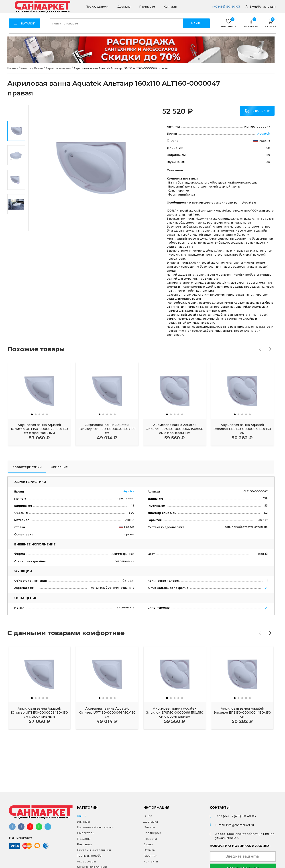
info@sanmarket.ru (240, 825)
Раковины (84, 844)
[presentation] (260, 349)
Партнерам (147, 7)
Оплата (149, 827)
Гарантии (150, 856)
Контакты (170, 7)
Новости (150, 839)
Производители (97, 7)
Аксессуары (86, 861)
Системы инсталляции (94, 850)
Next (16, 225)
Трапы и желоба (89, 856)
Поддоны (84, 839)
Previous (16, 111)
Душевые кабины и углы (95, 827)
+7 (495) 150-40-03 (226, 7)
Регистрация (267, 7)
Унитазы (83, 822)
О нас (148, 816)
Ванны (82, 816)
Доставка (124, 7)
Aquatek (264, 133)
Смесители (86, 833)
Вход (253, 7)
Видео (148, 844)
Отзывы (149, 850)
